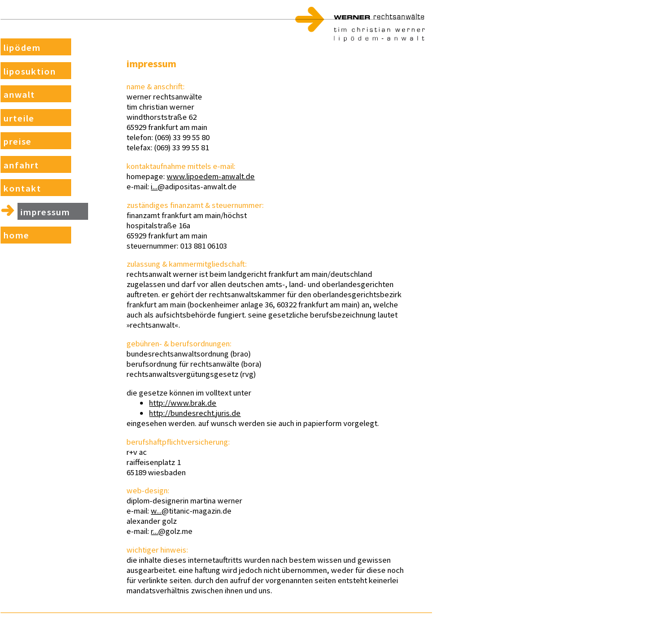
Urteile (18, 121)
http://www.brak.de (197, 403)
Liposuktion (27, 74)
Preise (16, 145)
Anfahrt (19, 169)
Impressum (43, 216)
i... (169, 186)
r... (169, 531)
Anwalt (18, 97)
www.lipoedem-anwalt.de (225, 176)
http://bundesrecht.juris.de (210, 413)
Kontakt (20, 192)
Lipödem (20, 50)
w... (171, 511)
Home (14, 240)
